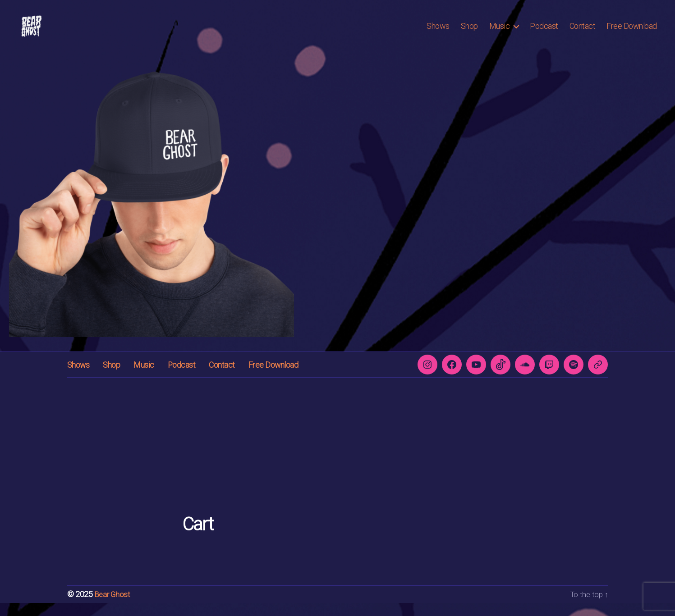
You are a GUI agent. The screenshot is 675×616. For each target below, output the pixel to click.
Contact (583, 33)
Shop (469, 33)
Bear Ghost (113, 608)
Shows (438, 33)
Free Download (632, 33)
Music (500, 33)
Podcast (544, 33)
